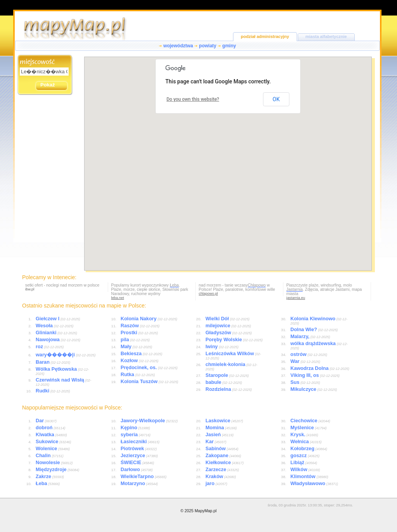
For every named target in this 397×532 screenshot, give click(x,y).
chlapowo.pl (208, 294)
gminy (229, 46)
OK (276, 99)
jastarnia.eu (296, 298)
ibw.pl (30, 289)
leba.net (118, 298)
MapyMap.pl (206, 511)
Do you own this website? (193, 99)
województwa (178, 46)
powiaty (208, 46)
